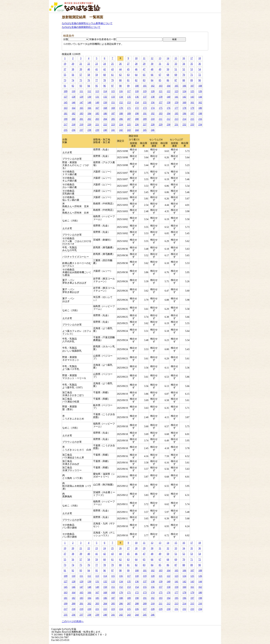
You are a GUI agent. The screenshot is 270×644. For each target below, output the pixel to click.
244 (137, 130)
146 (73, 103)
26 (120, 64)
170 (121, 108)
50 (168, 69)
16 (184, 58)
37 (65, 69)
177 (176, 108)
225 (129, 125)
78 (105, 80)
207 (129, 119)
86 (168, 80)
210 (153, 119)
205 (113, 119)
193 (161, 114)
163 (66, 108)
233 (192, 125)
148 (89, 103)
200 (73, 119)
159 (176, 103)
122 (168, 91)
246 (153, 130)
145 (66, 103)
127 (66, 97)
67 (160, 75)
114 (105, 91)
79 (112, 80)
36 (200, 64)
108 (200, 86)
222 (105, 125)
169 (113, 108)
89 (192, 80)
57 (81, 75)
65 (144, 75)
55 (65, 75)
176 (168, 108)
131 (97, 97)
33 (176, 64)
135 (129, 97)
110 (73, 91)
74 (73, 80)
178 (184, 108)
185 (97, 114)
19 (65, 64)
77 (97, 80)
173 (145, 108)
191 (145, 114)
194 (168, 114)
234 (200, 125)
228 (153, 125)
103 (161, 86)
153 (129, 103)
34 (184, 64)
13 (160, 58)
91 (65, 86)
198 (200, 114)
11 (144, 58)
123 (176, 91)
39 (81, 69)
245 (145, 130)
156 (153, 103)
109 (66, 91)
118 (137, 91)
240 (105, 130)
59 (97, 75)
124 (184, 91)
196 (184, 114)
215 (192, 119)
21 (81, 64)
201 (81, 119)
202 (89, 119)
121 (161, 91)
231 (176, 125)
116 (121, 91)
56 (73, 75)
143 (192, 97)
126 (200, 91)
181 (66, 114)
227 (145, 125)
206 (121, 119)
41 (97, 69)
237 (81, 130)
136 (137, 97)
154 (137, 103)
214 (184, 119)
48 (152, 69)
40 (89, 69)
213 (176, 119)
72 (200, 75)
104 (168, 86)
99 (128, 86)
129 (81, 97)
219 (81, 125)
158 (168, 103)
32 (168, 64)
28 (136, 64)
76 (89, 80)
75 (81, 80)
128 (73, 97)
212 (168, 119)
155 (145, 103)
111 (81, 91)
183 (81, 114)
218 (73, 125)
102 (153, 86)
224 (121, 125)
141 (176, 97)
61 (112, 75)
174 (153, 108)
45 (128, 69)
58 (89, 75)
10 (136, 58)
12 (152, 58)
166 (89, 108)
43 (112, 69)
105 (176, 86)
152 (121, 103)
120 (153, 91)
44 (120, 69)
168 (105, 108)
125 (192, 91)
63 (128, 75)
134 (121, 97)
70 (184, 75)
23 (97, 64)
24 (105, 64)
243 (129, 130)
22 (89, 64)
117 (129, 91)
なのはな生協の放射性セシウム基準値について (87, 23)
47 (144, 69)
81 (128, 80)
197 (192, 114)
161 (192, 103)
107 (192, 86)
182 (73, 114)
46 (136, 69)
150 (105, 103)
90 (200, 80)
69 (176, 75)
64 (136, 75)
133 (113, 97)
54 (200, 69)
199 (66, 119)
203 (97, 119)
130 (89, 97)
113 (97, 91)
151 (113, 103)
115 (113, 91)
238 (89, 130)
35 (192, 64)
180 (200, 108)
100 (137, 86)
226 (137, 125)
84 (152, 80)
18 (200, 58)
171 (129, 108)
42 (105, 69)
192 (153, 114)
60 (105, 75)
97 (112, 86)
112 (89, 91)
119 (145, 91)
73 (65, 80)
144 (200, 97)
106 (184, 86)
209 (145, 119)
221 (97, 125)
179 (192, 108)
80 (120, 80)
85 (160, 80)
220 (89, 125)
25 (112, 64)
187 (113, 114)
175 (161, 108)
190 (137, 114)
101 (145, 86)
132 (105, 97)
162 (200, 103)
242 (121, 130)
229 (161, 125)
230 (168, 125)
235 (66, 130)
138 (153, 97)
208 (137, 119)
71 (192, 75)
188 (121, 114)
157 (161, 103)
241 (113, 130)
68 (168, 75)
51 (176, 69)
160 (184, 103)
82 (136, 80)
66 (152, 75)
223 (113, 125)
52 (184, 69)
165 (81, 108)
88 (184, 80)
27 (128, 64)
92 (73, 86)
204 (105, 119)
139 (161, 97)
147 (81, 103)
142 (184, 97)
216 (200, 119)
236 (73, 130)
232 (184, 125)
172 (137, 108)
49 (160, 69)
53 (192, 69)
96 (105, 86)
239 (97, 130)
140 (168, 97)
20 (73, 64)
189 (129, 114)
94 (89, 86)
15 (176, 58)
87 (176, 80)
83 (144, 80)
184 (89, 114)
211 (160, 119)
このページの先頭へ (73, 621)
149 (97, 103)
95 (97, 86)
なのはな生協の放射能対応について (81, 27)
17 (192, 58)
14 (168, 58)
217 (66, 125)
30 (152, 64)
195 (176, 114)
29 (144, 64)
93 (81, 86)
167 (97, 108)
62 (120, 75)
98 (120, 86)
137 (145, 97)
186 (105, 114)
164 (73, 108)
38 (73, 69)
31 (160, 64)
